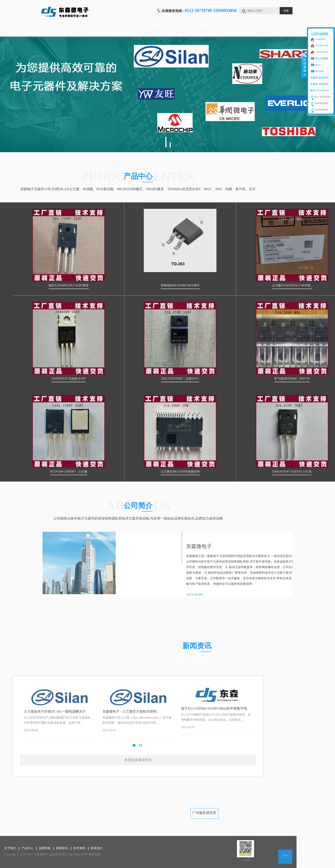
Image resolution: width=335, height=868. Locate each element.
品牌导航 (131, 30)
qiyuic (318, 65)
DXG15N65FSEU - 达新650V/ (258, 379)
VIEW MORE (282, 595)
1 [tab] (166, 142)
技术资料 (202, 30)
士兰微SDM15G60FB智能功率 (258, 472)
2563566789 (322, 52)
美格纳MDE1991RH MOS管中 (258, 285)
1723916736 (322, 46)
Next (80, 718)
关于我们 (238, 30)
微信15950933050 (320, 90)
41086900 (320, 39)
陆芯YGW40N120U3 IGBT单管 (147, 285)
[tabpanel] (167, 94)
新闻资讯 (167, 30)
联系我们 (273, 30)
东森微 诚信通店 (319, 78)
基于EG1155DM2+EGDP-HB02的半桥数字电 (35, 708)
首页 (60, 30)
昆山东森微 (322, 58)
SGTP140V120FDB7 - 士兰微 (147, 472)
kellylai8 (320, 71)
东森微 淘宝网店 (319, 84)
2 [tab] (170, 145)
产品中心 (96, 30)
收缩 (304, 65)
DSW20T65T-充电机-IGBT (147, 379)
